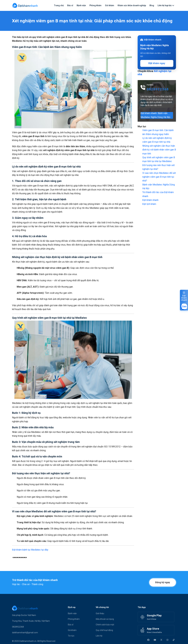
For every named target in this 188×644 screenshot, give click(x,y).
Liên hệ (99, 636)
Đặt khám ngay (157, 63)
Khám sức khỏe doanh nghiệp (132, 5)
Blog (152, 5)
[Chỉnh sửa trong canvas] (23, 557)
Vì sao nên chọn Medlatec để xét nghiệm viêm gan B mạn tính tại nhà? (159, 177)
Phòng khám (95, 5)
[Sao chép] (14, 557)
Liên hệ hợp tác (166, 5)
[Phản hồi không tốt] (19, 557)
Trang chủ (59, 5)
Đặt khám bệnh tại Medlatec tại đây (30, 550)
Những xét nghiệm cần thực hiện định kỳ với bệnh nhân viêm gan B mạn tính (159, 150)
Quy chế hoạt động (104, 630)
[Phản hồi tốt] (16, 557)
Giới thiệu (100, 613)
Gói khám (110, 5)
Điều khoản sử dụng (105, 619)
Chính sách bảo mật (105, 625)
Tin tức (71, 636)
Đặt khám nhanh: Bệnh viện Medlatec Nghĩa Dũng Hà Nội (155, 115)
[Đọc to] (21, 557)
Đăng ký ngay (163, 582)
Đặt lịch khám (149, 204)
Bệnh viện (81, 5)
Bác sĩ (70, 5)
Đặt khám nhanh (150, 200)
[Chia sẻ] (26, 557)
